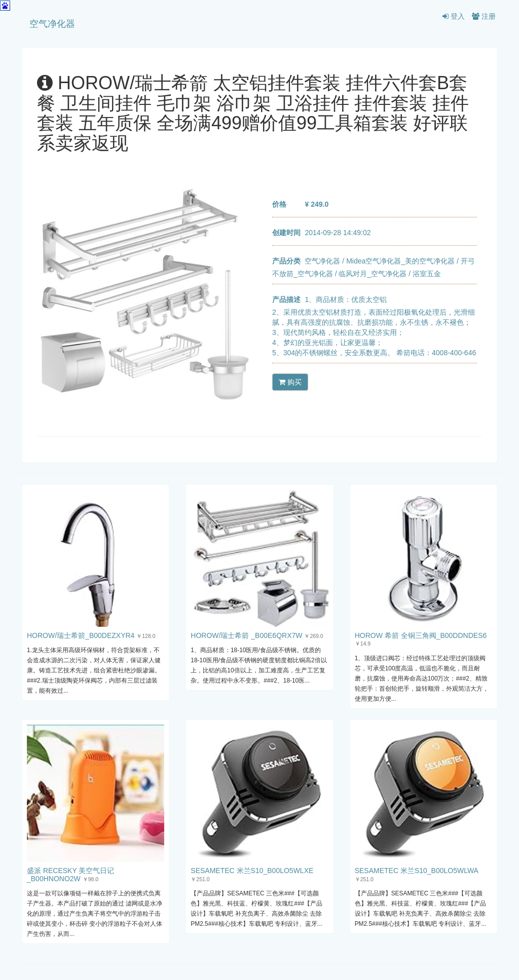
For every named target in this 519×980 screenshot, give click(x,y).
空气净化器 (52, 24)
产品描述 (286, 299)
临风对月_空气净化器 (373, 274)
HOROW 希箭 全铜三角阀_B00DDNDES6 (421, 635)
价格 (279, 204)
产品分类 (286, 261)
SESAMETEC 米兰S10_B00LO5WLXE (252, 871)
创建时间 (286, 233)
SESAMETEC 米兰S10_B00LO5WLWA (417, 871)
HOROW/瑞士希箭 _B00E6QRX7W (246, 635)
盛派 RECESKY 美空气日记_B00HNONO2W (70, 874)
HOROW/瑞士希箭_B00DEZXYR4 (81, 635)
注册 (484, 16)
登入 (454, 16)
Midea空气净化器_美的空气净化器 (400, 261)
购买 (290, 382)
